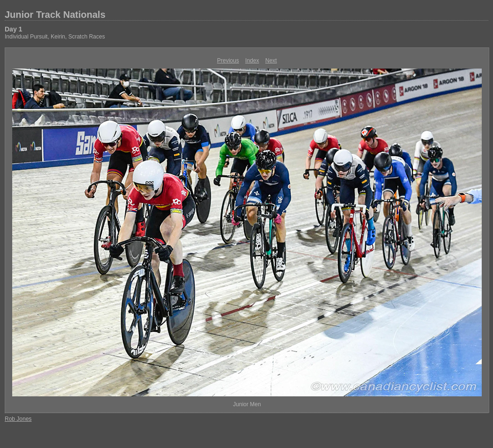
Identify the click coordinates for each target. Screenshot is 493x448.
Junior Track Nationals (55, 15)
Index (252, 61)
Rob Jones (18, 419)
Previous (228, 61)
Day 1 (13, 29)
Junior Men (247, 404)
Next (271, 61)
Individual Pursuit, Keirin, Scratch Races (55, 37)
